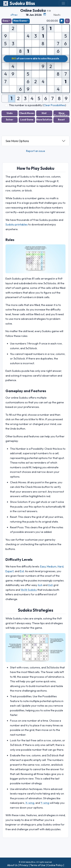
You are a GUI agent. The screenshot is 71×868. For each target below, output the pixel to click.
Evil (22, 571)
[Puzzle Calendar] (45, 14)
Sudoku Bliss (19, 3)
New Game (20, 21)
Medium (52, 566)
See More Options (17, 141)
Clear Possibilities (54, 105)
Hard (60, 566)
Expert (10, 571)
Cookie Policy (55, 865)
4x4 (40, 585)
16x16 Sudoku (29, 590)
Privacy (24, 865)
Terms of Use (38, 865)
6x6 (50, 585)
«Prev (14, 15)
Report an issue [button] (36, 151)
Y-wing (45, 803)
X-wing (30, 803)
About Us (12, 865)
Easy (6, 21)
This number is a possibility (25, 105)
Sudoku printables (17, 224)
